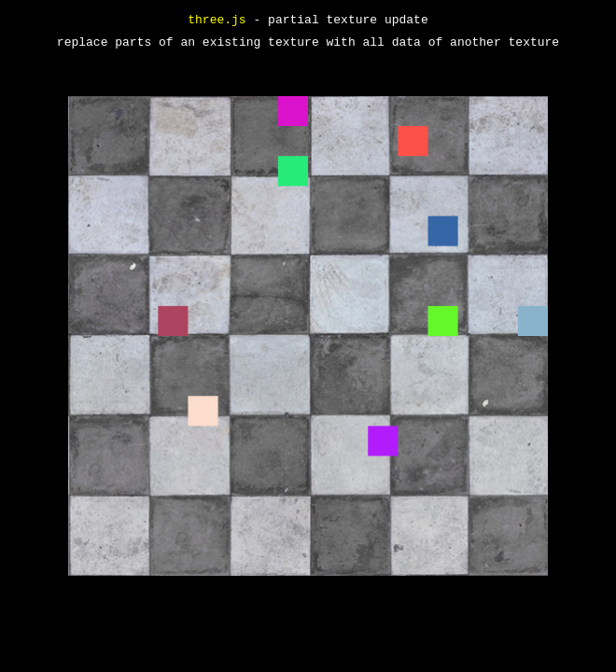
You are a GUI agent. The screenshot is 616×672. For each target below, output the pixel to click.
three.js (217, 21)
